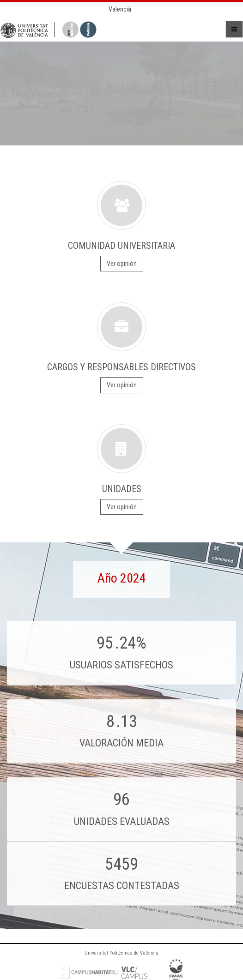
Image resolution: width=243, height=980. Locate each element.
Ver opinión (122, 264)
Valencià (120, 9)
